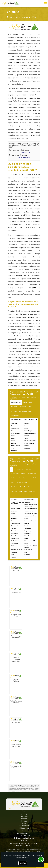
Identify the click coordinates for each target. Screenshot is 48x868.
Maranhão (32, 491)
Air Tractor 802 (16, 593)
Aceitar (23, 863)
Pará (26, 491)
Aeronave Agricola (16, 680)
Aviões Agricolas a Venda (16, 702)
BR (11, 469)
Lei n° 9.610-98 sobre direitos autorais (19, 791)
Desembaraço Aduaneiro (16, 637)
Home (25, 814)
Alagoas (13, 496)
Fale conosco (25, 826)
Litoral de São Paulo (25, 411)
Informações (25, 828)
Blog (25, 823)
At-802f (16, 571)
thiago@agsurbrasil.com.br (25, 838)
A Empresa (25, 816)
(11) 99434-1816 (24, 153)
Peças (25, 821)
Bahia (35, 478)
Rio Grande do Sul (16, 478)
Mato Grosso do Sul (16, 487)
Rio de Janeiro (19, 469)
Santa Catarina (32, 474)
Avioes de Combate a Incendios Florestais (16, 660)
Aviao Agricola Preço (16, 615)
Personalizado (15, 416)
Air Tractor (16, 723)
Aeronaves (25, 819)
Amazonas (14, 491)
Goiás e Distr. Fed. (22, 482)
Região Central (28, 402)
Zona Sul (31, 407)
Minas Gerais (29, 469)
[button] (45, 3)
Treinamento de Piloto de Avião (16, 767)
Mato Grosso (28, 487)
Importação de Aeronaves (16, 745)
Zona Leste (14, 411)
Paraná (23, 474)
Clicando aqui (24, 157)
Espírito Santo (15, 474)
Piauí (21, 491)
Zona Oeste (23, 407)
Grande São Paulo (16, 402)
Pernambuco (27, 478)
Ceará (12, 482)
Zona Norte (14, 407)
